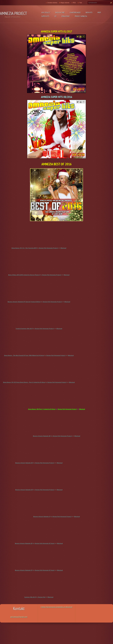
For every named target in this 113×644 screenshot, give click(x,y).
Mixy (99, 12)
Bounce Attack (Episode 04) (24, 490)
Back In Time (60, 12)
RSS (74, 3)
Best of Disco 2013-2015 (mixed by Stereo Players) (24, 275)
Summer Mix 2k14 (30, 597)
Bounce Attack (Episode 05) (24, 463)
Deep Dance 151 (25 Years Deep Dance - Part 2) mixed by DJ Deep (24, 382)
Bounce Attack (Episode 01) (24, 570)
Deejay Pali (42, 597)
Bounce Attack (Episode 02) (24, 543)
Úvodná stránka (52, 3)
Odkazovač (66, 16)
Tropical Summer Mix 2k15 (24, 329)
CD (55, 16)
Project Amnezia (81, 16)
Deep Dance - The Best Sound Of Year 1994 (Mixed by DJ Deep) (24, 355)
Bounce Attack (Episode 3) (42, 516)
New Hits (89, 12)
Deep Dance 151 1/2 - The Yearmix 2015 (24, 248)
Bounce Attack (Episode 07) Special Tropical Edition (24, 302)
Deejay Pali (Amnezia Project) (49, 248)
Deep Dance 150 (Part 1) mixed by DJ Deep (42, 409)
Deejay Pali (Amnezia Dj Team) (45, 543)
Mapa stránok (65, 3)
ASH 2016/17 (46, 12)
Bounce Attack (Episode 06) (42, 436)
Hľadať (111, 3)
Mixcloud (63, 248)
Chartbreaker (75, 12)
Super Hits (45, 16)
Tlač (81, 3)
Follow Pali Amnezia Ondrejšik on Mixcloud (57, 607)
